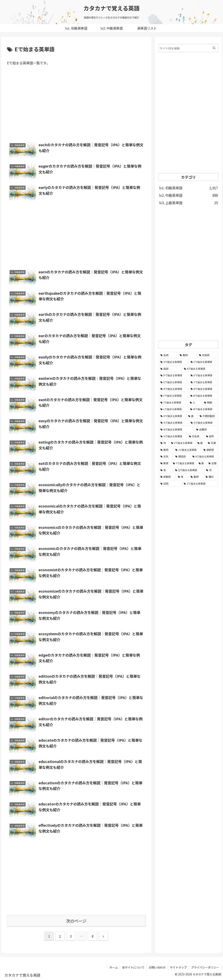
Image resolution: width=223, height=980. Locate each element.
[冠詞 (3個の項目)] (170, 484)
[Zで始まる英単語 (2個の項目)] (200, 484)
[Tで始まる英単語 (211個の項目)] (203, 382)
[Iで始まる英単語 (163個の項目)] (173, 402)
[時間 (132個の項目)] (210, 402)
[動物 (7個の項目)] (196, 477)
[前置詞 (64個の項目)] (206, 429)
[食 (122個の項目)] (192, 416)
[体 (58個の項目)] (163, 443)
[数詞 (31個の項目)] (166, 450)
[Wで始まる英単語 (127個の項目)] (203, 409)
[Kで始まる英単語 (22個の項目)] (204, 456)
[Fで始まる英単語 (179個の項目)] (173, 396)
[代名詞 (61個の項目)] (195, 436)
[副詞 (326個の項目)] (170, 369)
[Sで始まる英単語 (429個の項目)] (173, 362)
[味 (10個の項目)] (182, 477)
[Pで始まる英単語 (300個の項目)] (173, 375)
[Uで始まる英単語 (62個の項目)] (172, 436)
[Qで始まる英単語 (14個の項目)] (188, 470)
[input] (188, 48)
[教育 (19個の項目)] (164, 463)
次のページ (76, 921)
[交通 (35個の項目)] (212, 443)
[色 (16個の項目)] (166, 470)
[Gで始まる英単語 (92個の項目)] (203, 423)
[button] (214, 48)
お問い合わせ (157, 967)
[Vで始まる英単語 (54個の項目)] (182, 443)
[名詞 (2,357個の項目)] (168, 355)
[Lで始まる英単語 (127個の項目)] (173, 409)
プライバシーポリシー (205, 967)
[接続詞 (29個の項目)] (210, 450)
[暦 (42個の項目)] (200, 443)
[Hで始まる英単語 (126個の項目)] (172, 416)
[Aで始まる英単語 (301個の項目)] (200, 369)
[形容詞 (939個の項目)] (208, 355)
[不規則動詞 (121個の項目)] (208, 416)
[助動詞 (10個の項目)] (167, 477)
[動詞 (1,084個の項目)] (187, 355)
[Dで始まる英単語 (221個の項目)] (203, 375)
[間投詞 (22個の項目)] (182, 456)
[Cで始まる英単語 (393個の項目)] (203, 362)
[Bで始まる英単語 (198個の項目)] (203, 389)
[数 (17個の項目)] (201, 463)
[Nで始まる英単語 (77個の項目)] (176, 429)
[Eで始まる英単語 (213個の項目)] (173, 382)
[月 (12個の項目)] (211, 470)
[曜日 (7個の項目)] (211, 477)
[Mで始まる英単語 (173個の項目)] (203, 396)
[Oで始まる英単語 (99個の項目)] (173, 423)
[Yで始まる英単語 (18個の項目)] (184, 463)
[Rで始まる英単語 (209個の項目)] (173, 389)
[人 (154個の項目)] (195, 402)
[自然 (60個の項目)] (211, 436)
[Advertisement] (76, 105)
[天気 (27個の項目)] (166, 456)
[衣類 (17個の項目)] (212, 463)
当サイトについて (133, 967)
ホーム (114, 967)
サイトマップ (178, 967)
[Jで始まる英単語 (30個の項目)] (187, 450)
